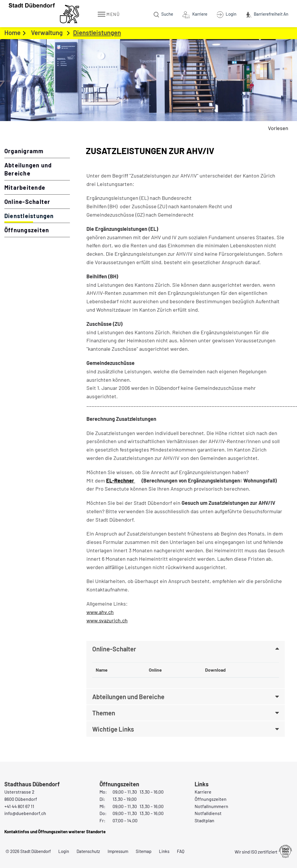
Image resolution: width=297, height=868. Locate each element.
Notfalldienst (208, 813)
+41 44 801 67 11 (19, 806)
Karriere (203, 792)
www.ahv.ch (103, 612)
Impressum (118, 851)
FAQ (181, 851)
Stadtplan (204, 820)
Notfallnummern (211, 806)
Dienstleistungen (37, 215)
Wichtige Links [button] (113, 729)
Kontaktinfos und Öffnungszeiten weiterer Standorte (55, 832)
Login (64, 851)
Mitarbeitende (25, 187)
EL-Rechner (124, 480)
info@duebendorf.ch (25, 813)
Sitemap (144, 851)
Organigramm (24, 151)
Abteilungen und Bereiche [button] (128, 697)
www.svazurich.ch (110, 620)
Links (164, 851)
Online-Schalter (27, 202)
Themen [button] (104, 713)
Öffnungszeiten (27, 230)
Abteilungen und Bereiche (28, 169)
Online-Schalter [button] (114, 649)
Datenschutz (88, 851)
